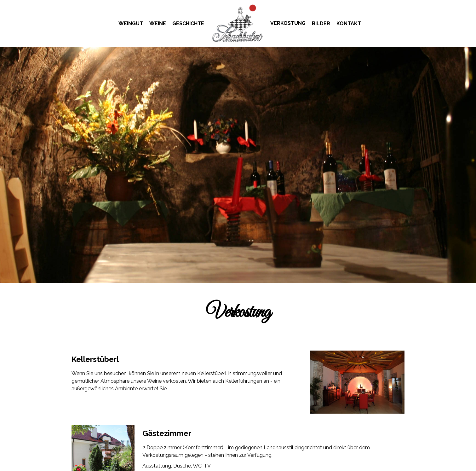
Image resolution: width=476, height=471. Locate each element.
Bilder (321, 23)
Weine (158, 23)
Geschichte (188, 23)
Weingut (131, 23)
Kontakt (349, 23)
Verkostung (288, 23)
